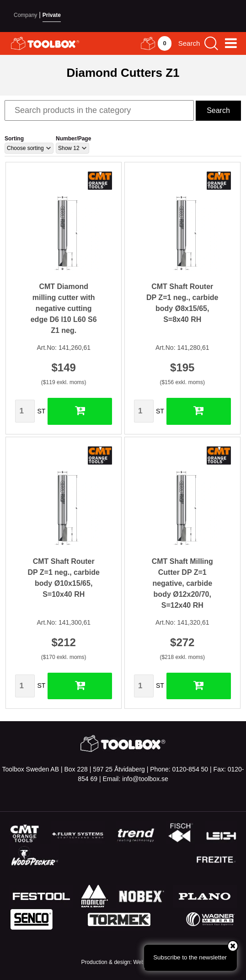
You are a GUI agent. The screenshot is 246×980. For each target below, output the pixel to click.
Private (52, 15)
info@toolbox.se (145, 779)
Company (25, 15)
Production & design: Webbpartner (123, 962)
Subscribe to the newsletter (195, 952)
